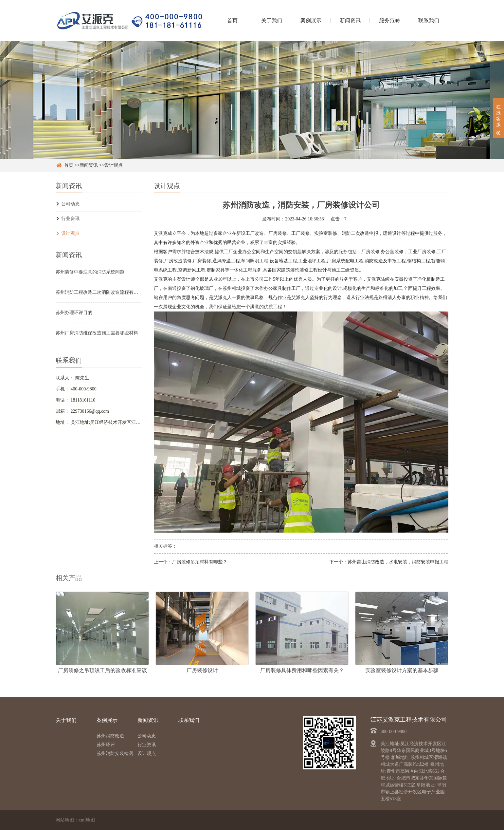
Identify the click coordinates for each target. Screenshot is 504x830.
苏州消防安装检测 (115, 754)
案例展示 (311, 20)
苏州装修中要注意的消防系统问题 (90, 272)
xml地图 (87, 820)
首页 (232, 20)
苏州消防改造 (110, 736)
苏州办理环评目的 (74, 313)
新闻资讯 (350, 20)
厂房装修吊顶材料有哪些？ (200, 562)
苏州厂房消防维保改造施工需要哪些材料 (97, 333)
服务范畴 (389, 20)
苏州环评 (106, 745)
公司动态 (70, 204)
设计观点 (114, 165)
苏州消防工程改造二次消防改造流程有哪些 (99, 292)
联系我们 (429, 20)
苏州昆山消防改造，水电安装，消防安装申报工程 (398, 562)
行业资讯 (70, 219)
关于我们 (272, 20)
